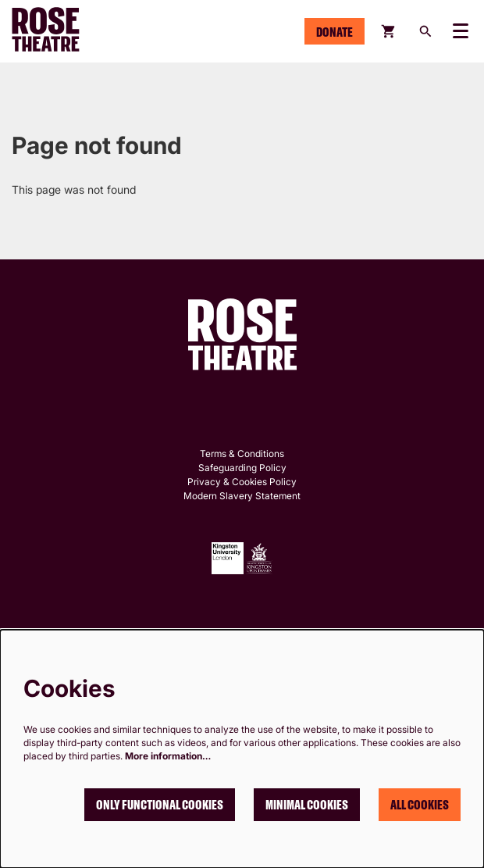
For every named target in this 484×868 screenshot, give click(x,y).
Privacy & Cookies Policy (242, 482)
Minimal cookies (307, 805)
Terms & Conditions (242, 454)
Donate (335, 32)
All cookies (420, 805)
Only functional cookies (160, 805)
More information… (168, 756)
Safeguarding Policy (242, 468)
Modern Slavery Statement (242, 496)
